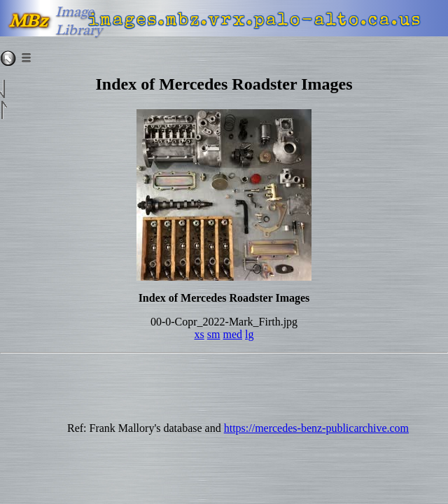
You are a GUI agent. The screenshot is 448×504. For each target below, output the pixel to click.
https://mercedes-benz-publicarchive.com (316, 428)
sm (214, 334)
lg (249, 334)
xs (199, 334)
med (232, 334)
